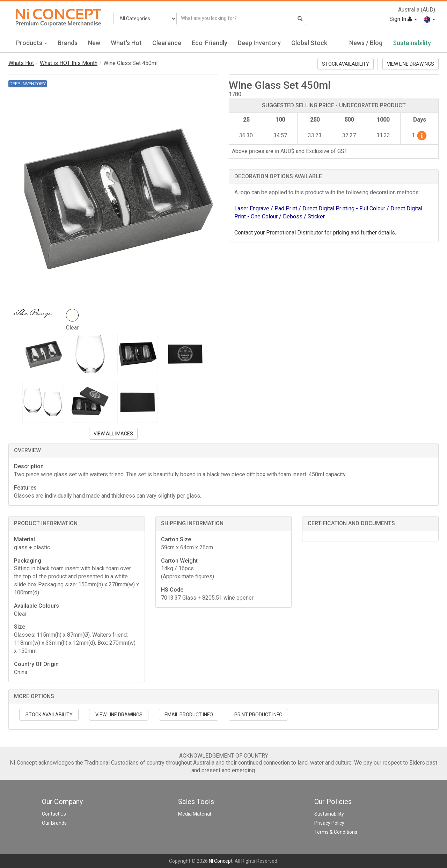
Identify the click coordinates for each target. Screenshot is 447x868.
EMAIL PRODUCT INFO (189, 715)
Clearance (167, 43)
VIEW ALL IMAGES (113, 434)
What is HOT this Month (69, 63)
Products (32, 43)
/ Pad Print (285, 208)
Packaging (28, 561)
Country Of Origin (36, 664)
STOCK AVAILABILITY (346, 64)
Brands (68, 43)
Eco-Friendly (210, 43)
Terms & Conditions (336, 832)
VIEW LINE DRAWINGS (411, 64)
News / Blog (366, 43)
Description (29, 466)
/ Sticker (314, 216)
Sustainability (412, 43)
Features (25, 488)
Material (24, 539)
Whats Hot (21, 63)
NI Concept (221, 861)
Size (20, 627)
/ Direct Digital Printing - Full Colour (343, 208)
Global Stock (309, 43)
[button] (430, 19)
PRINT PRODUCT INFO (258, 715)
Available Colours (36, 606)
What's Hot (126, 43)
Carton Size (176, 539)
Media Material (195, 814)
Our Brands (54, 823)
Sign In (403, 19)
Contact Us (54, 814)
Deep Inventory (259, 43)
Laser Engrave (252, 208)
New (94, 43)
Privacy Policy (329, 823)
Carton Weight (179, 561)
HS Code (172, 590)
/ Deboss (291, 216)
